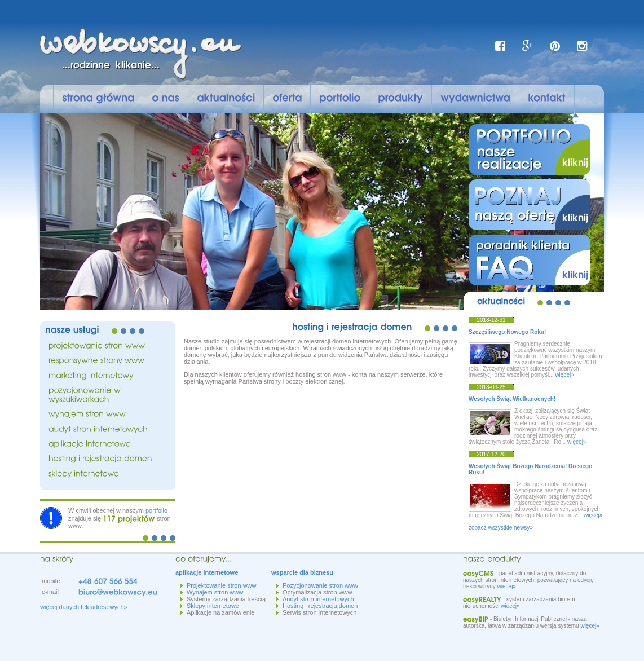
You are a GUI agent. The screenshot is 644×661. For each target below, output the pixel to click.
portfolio (156, 510)
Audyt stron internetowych (318, 599)
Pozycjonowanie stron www (320, 585)
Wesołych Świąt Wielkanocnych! (512, 399)
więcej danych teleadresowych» (84, 607)
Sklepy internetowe (213, 606)
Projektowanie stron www (222, 585)
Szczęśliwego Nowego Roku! (507, 332)
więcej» (564, 375)
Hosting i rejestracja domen (320, 606)
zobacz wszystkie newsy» (501, 528)
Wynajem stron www (215, 592)
